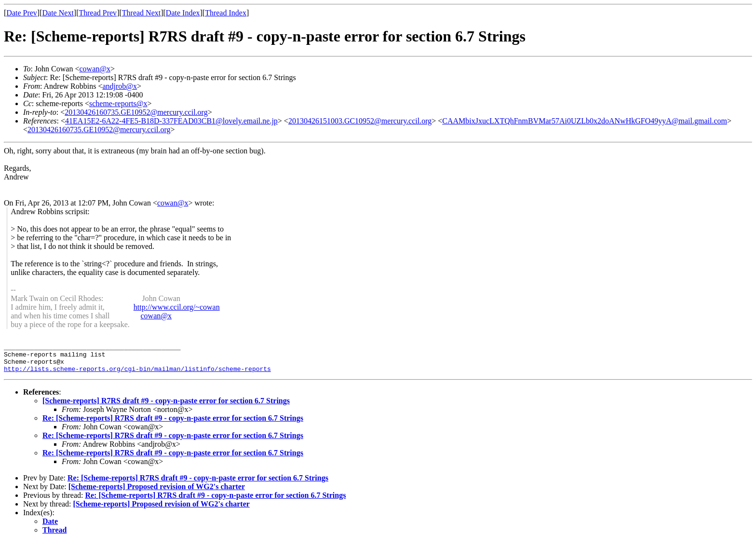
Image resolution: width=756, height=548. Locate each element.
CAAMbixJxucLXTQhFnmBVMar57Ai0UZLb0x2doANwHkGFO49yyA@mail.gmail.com (585, 121)
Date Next (58, 13)
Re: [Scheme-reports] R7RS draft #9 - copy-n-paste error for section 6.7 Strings (173, 424)
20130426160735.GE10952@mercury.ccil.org (136, 112)
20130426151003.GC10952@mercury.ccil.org (360, 121)
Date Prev (22, 13)
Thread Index (226, 13)
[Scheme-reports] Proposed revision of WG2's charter (157, 492)
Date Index (183, 13)
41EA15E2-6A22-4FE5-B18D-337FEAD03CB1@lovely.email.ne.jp (171, 121)
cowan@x (95, 69)
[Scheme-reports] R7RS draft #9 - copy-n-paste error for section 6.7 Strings (166, 406)
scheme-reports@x (118, 103)
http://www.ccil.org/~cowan (177, 307)
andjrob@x (120, 86)
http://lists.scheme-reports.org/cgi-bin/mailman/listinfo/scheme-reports (137, 374)
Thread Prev (98, 13)
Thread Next (141, 13)
